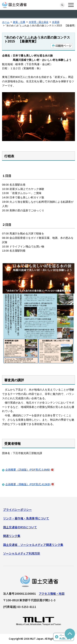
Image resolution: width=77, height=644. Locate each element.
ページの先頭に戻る (66, 637)
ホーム (6, 22)
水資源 (56, 22)
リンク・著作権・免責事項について (26, 518)
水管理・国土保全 (39, 22)
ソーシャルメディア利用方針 (22, 553)
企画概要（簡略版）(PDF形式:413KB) (30, 484)
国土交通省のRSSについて (20, 527)
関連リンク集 (12, 536)
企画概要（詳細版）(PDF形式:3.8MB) (30, 470)
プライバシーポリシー (17, 510)
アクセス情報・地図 (52, 593)
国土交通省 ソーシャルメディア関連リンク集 (33, 545)
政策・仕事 (19, 22)
